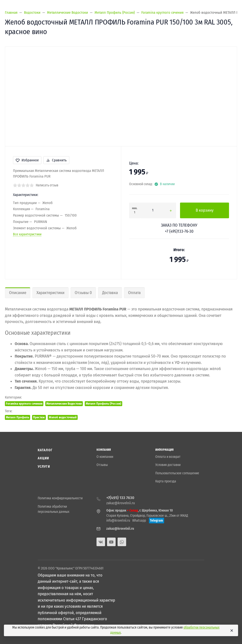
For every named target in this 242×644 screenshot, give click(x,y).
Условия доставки (168, 465)
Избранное (27, 160)
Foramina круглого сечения (24, 404)
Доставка (110, 293)
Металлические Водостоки (64, 404)
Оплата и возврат (168, 457)
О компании (105, 457)
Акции (43, 458)
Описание (18, 293)
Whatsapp (139, 521)
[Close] (232, 631)
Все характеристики (27, 234)
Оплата (134, 293)
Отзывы (102, 465)
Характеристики (50, 293)
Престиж (39, 417)
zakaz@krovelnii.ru (121, 503)
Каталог (45, 450)
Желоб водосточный (63, 417)
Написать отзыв (47, 185)
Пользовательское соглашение (177, 473)
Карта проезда (166, 481)
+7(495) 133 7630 (120, 498)
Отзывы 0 (83, 293)
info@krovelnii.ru (118, 521)
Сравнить (56, 160)
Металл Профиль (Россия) (103, 404)
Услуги (44, 467)
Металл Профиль (18, 417)
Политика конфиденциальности (60, 498)
